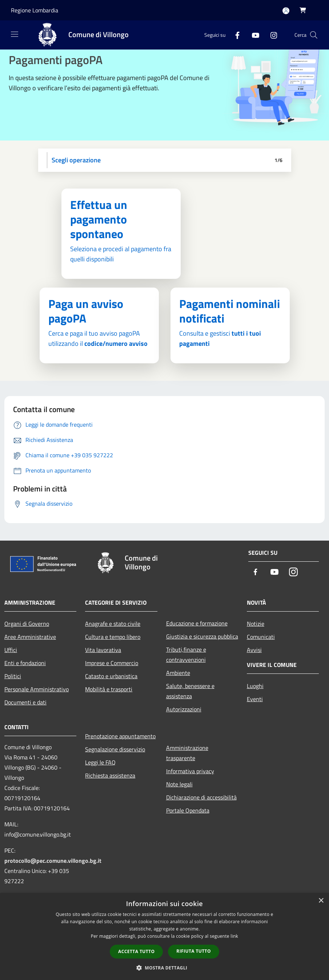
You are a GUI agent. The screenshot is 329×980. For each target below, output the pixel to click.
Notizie (256, 624)
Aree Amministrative (30, 637)
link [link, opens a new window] (234, 936)
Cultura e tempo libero (113, 637)
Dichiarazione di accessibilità (201, 797)
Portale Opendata (188, 810)
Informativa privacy (190, 771)
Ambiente (178, 673)
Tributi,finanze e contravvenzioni (186, 655)
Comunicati (261, 637)
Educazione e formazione (197, 623)
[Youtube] (253, 35)
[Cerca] (314, 35)
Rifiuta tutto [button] (194, 951)
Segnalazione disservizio (115, 749)
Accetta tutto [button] (136, 951)
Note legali (179, 784)
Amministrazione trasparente (187, 753)
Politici (13, 676)
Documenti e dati (25, 702)
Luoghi (255, 686)
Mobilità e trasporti (109, 689)
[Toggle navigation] (15, 34)
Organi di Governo (27, 624)
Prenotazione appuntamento (120, 736)
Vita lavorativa (103, 650)
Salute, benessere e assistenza (190, 691)
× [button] (321, 901)
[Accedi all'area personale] (286, 11)
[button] (165, 968)
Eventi (255, 699)
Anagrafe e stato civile (113, 624)
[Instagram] (271, 35)
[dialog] (164, 936)
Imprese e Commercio (112, 663)
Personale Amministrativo (37, 689)
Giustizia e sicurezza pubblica (202, 636)
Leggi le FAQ (100, 762)
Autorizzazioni (184, 709)
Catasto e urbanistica (111, 676)
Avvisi (254, 650)
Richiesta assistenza (110, 775)
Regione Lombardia (35, 10)
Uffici (11, 650)
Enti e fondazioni (25, 663)
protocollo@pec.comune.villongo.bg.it (53, 861)
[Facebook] (234, 35)
